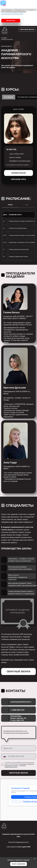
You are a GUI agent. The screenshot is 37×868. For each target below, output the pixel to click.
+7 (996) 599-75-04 (17, 710)
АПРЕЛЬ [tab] (10, 205)
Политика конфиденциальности (18, 842)
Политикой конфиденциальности (15, 766)
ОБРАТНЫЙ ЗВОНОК (18, 773)
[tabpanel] (18, 104)
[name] (19, 748)
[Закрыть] (35, 859)
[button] (27, 30)
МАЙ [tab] (27, 205)
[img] (25, 826)
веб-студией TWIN (24, 847)
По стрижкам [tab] (9, 97)
